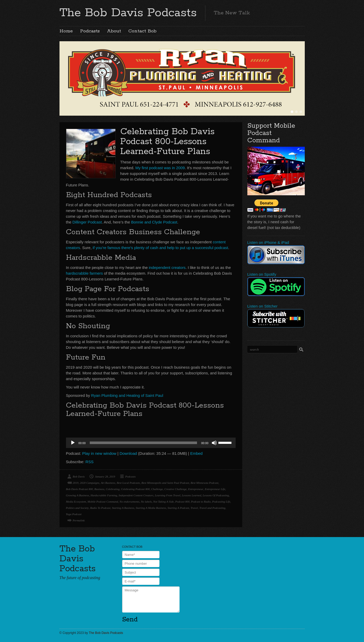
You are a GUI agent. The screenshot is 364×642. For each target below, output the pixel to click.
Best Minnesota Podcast (204, 483)
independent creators (167, 267)
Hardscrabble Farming (104, 495)
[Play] (73, 443)
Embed (196, 453)
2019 (76, 483)
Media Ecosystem (76, 502)
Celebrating (113, 489)
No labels (146, 502)
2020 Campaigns (90, 483)
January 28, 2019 (105, 476)
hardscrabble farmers (85, 273)
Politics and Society (77, 508)
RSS (90, 462)
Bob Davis (79, 476)
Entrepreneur (196, 489)
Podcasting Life (221, 502)
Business (100, 489)
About (114, 31)
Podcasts (90, 31)
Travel (194, 508)
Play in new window (99, 453)
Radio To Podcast (100, 508)
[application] (151, 443)
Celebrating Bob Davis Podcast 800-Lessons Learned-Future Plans (167, 142)
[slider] (143, 443)
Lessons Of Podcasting (216, 495)
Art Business (108, 483)
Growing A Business (78, 495)
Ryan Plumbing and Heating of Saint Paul (127, 395)
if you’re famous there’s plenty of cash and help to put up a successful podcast (160, 248)
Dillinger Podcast (87, 222)
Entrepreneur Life (215, 489)
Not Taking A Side (163, 502)
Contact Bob (142, 31)
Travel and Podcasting (212, 508)
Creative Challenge (175, 489)
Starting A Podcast (178, 508)
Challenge (157, 489)
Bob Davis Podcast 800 (80, 489)
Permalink (79, 520)
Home (66, 31)
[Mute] (214, 443)
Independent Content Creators (136, 495)
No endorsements (129, 502)
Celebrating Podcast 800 (135, 489)
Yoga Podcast (74, 514)
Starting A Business (123, 508)
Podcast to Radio (201, 502)
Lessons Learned (192, 495)
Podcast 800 (183, 502)
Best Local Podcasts (128, 483)
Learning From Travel (168, 495)
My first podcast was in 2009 (160, 168)
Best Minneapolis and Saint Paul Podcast (165, 483)
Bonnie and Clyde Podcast (154, 222)
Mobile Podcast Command (103, 502)
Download (128, 453)
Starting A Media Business (151, 508)
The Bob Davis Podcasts (128, 13)
